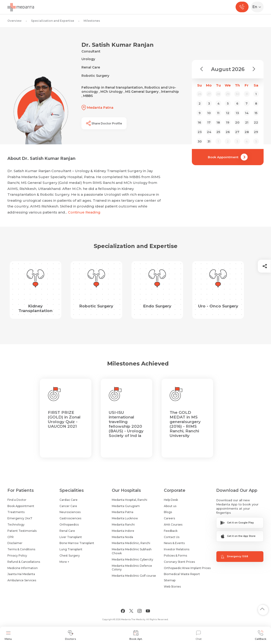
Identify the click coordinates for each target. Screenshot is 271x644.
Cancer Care (68, 506)
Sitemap (170, 580)
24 (209, 132)
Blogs (168, 512)
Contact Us (172, 537)
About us (170, 506)
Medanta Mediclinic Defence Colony (132, 568)
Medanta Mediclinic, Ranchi (131, 543)
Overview (14, 21)
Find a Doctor (17, 500)
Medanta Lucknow (125, 518)
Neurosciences (70, 512)
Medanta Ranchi (123, 525)
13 (237, 113)
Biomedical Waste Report (182, 574)
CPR (11, 537)
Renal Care (67, 531)
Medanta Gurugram (126, 506)
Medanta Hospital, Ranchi (129, 500)
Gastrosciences (70, 518)
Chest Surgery (70, 556)
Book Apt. (136, 635)
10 (209, 113)
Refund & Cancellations (24, 562)
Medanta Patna (123, 512)
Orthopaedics (69, 525)
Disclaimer (15, 543)
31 (209, 141)
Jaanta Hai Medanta (21, 574)
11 (218, 113)
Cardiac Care (69, 500)
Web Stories (172, 587)
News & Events (174, 543)
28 (247, 132)
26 (228, 132)
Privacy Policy (17, 556)
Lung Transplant (71, 549)
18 (218, 122)
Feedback (171, 531)
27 (237, 132)
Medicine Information (23, 568)
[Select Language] (258, 7)
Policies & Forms (175, 556)
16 (199, 122)
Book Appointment (228, 157)
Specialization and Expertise (53, 21)
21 (247, 122)
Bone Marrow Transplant (77, 543)
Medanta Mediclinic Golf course (134, 576)
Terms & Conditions (21, 549)
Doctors (71, 635)
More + (64, 562)
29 (256, 132)
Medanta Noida (122, 537)
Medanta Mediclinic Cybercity (132, 559)
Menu (8, 635)
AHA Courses (173, 525)
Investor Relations (177, 549)
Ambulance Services (22, 580)
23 (200, 132)
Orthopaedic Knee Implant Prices (187, 568)
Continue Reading (84, 212)
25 (218, 132)
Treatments (16, 512)
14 (247, 113)
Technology (16, 525)
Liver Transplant (71, 537)
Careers (169, 518)
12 (228, 113)
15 (256, 113)
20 (237, 122)
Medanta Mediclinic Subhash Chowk (132, 551)
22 (256, 122)
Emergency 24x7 (20, 518)
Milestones (92, 21)
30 (200, 141)
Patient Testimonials (22, 531)
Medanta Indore (123, 531)
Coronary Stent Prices (179, 562)
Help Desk (171, 500)
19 (228, 122)
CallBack (261, 635)
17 (209, 122)
